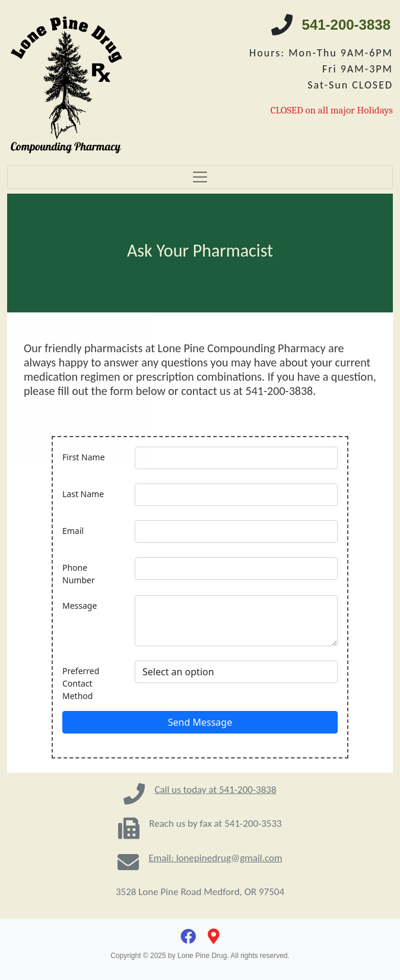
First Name (84, 457)
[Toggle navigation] (200, 177)
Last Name (83, 494)
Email (73, 531)
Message (80, 606)
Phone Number (79, 574)
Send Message (200, 722)
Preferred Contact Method (81, 683)
